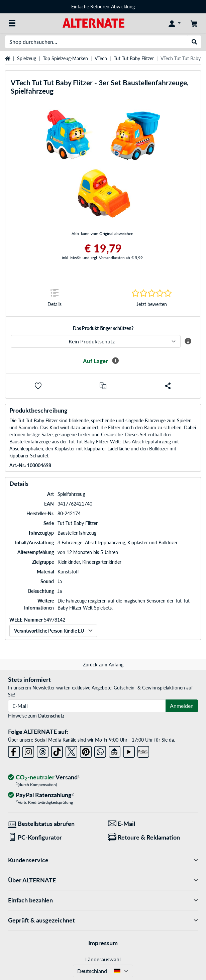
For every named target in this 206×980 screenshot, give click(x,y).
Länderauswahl (103, 959)
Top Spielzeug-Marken (65, 58)
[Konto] (175, 23)
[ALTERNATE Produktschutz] (96, 341)
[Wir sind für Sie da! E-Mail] (153, 824)
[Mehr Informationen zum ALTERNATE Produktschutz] (188, 341)
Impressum (103, 943)
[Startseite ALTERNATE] (93, 23)
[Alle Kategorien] (12, 23)
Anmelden (182, 706)
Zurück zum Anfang (103, 665)
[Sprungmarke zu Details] (54, 300)
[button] (38, 386)
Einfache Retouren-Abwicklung (103, 7)
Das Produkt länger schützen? (103, 328)
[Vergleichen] (103, 386)
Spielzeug (27, 58)
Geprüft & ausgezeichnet (103, 920)
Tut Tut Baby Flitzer (134, 58)
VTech (101, 58)
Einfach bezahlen (103, 900)
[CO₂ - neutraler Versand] (44, 778)
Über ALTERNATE (103, 880)
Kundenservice (103, 860)
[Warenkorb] (194, 23)
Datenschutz (51, 716)
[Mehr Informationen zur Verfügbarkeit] (115, 361)
